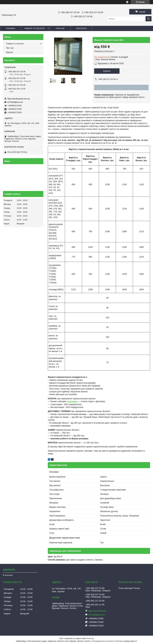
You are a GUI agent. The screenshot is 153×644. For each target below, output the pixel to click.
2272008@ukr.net (15, 102)
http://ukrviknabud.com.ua (19, 99)
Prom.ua (90, 638)
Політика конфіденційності (126, 641)
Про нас (60, 28)
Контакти (81, 28)
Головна (11, 28)
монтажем (73, 401)
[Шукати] (149, 19)
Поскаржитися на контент (103, 641)
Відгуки (9, 52)
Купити (107, 71)
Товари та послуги (34, 28)
